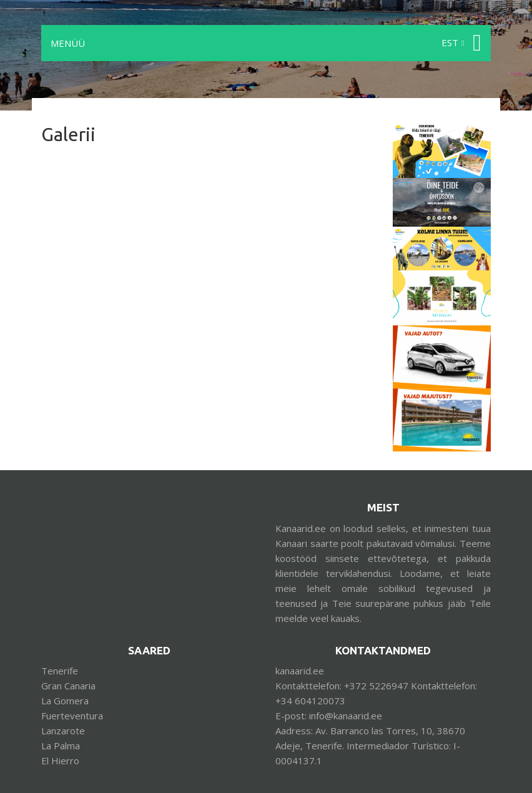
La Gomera (65, 701)
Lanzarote (63, 731)
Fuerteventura (72, 716)
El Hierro (60, 761)
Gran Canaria (68, 686)
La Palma (61, 746)
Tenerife (60, 671)
